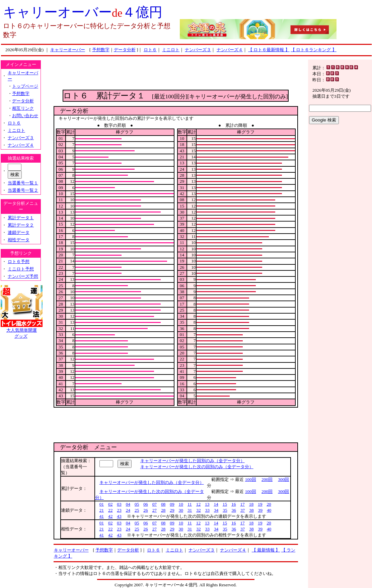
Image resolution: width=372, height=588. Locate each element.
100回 (251, 479)
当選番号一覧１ (23, 183)
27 (155, 510)
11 (190, 504)
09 (172, 504)
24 (128, 510)
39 (260, 510)
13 (207, 504)
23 (119, 510)
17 (242, 504)
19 (260, 504)
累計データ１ (21, 218)
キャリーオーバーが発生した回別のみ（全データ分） (193, 461)
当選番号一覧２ (23, 190)
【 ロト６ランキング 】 (314, 50)
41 (102, 516)
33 (207, 510)
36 (234, 510)
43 (119, 516)
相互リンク (23, 108)
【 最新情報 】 (266, 550)
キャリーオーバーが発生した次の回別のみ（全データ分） (197, 467)
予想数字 (101, 50)
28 (163, 510)
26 (145, 510)
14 (216, 504)
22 (110, 510)
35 (225, 510)
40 (269, 510)
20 (269, 504)
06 (145, 504)
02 (110, 504)
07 (155, 504)
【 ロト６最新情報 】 (269, 50)
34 (216, 510)
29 (172, 510)
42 (110, 516)
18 (251, 504)
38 (251, 510)
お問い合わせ (25, 116)
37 (243, 510)
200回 (267, 479)
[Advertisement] (176, 75)
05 (137, 504)
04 (128, 504)
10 (181, 504)
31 (190, 510)
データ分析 (125, 50)
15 (225, 504)
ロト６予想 (19, 262)
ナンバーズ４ (230, 50)
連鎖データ (19, 232)
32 (198, 510)
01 (102, 504)
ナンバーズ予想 (23, 276)
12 (198, 504)
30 (181, 510)
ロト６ (150, 50)
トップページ (25, 86)
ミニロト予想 (21, 269)
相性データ (19, 240)
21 (102, 510)
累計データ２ (21, 225)
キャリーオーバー (68, 50)
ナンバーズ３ (198, 50)
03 (119, 504)
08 (163, 504)
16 (234, 504)
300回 (283, 479)
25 (137, 510)
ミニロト (171, 50)
